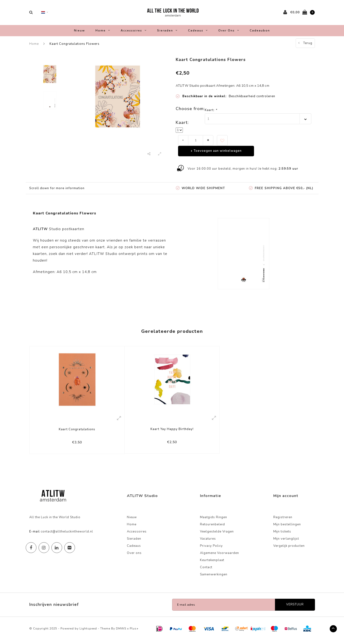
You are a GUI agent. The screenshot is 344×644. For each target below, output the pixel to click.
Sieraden (167, 33)
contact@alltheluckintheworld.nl (67, 535)
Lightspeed (88, 632)
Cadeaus (198, 33)
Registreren (283, 521)
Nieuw (80, 33)
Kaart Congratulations (77, 432)
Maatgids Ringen (214, 521)
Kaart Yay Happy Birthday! (172, 432)
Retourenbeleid (212, 528)
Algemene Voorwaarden (219, 556)
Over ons (229, 33)
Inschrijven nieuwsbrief (54, 608)
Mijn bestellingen (287, 528)
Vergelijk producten (289, 549)
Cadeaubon (260, 33)
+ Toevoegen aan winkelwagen (216, 153)
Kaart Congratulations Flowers (75, 46)
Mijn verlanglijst (286, 542)
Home (103, 33)
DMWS (121, 632)
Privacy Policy (211, 549)
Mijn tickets (282, 535)
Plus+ (134, 632)
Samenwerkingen (214, 578)
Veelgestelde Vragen (217, 535)
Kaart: (211, 112)
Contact (206, 571)
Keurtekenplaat (212, 563)
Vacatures (208, 542)
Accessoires (134, 33)
